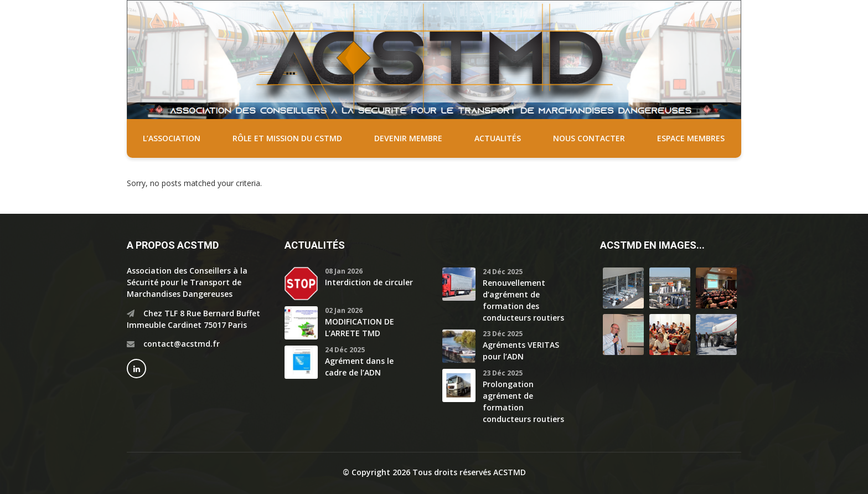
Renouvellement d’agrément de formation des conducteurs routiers (523, 300)
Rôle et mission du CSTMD (287, 138)
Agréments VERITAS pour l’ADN (521, 351)
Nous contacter (589, 138)
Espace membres (691, 138)
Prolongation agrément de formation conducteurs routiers (523, 402)
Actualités (498, 138)
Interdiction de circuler (369, 282)
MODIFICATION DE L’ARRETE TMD (360, 327)
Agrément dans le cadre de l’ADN (359, 367)
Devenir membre (408, 138)
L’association (172, 138)
